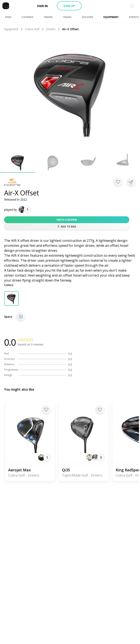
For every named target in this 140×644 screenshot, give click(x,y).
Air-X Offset (71, 29)
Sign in (42, 6)
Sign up (69, 6)
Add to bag (67, 227)
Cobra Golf (34, 29)
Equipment (14, 29)
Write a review (67, 220)
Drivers (53, 29)
